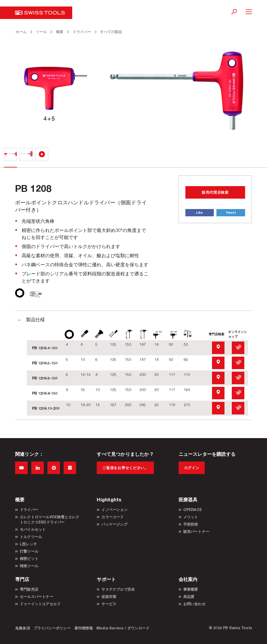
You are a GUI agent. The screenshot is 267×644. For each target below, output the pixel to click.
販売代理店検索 (215, 192)
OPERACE (193, 510)
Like (199, 213)
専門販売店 (29, 589)
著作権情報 (84, 628)
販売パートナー (196, 531)
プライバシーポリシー (52, 628)
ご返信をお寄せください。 (125, 468)
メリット (191, 517)
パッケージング (114, 524)
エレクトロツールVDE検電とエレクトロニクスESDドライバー (50, 519)
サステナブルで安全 (118, 589)
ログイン (192, 468)
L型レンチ (28, 544)
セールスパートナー (37, 596)
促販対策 (109, 596)
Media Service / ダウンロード (123, 628)
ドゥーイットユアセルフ (40, 604)
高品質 (189, 596)
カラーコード (113, 517)
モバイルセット (33, 529)
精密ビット (29, 558)
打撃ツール (29, 551)
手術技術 (191, 524)
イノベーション (114, 510)
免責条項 (23, 628)
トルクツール (31, 537)
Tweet (231, 213)
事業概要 (191, 589)
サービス (109, 604)
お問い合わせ (194, 604)
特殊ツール (29, 566)
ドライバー (29, 510)
